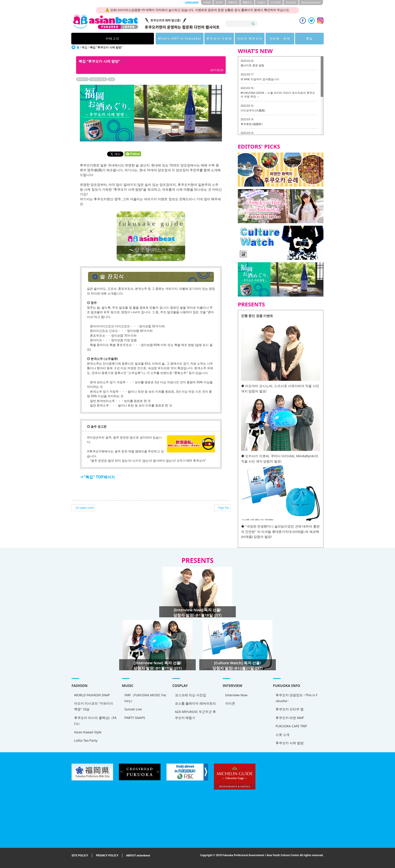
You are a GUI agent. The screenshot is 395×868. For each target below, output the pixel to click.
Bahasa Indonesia (311, 2)
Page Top (224, 508)
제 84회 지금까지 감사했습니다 (260, 79)
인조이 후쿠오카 (224, 38)
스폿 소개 (283, 735)
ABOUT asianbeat (138, 856)
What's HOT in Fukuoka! (151, 38)
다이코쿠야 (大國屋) (253, 110)
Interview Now (236, 695)
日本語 (207, 2)
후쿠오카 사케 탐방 (290, 743)
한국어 (219, 2)
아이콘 (230, 703)
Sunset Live (133, 709)
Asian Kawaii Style (88, 732)
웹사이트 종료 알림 (252, 65)
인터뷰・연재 (255, 38)
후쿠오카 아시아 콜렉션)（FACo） (95, 721)
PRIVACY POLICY (107, 856)
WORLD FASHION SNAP (92, 695)
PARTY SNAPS (135, 718)
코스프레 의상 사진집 (190, 695)
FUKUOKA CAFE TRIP (291, 726)
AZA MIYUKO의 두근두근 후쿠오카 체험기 (195, 715)
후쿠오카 (82, 79)
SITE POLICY (80, 856)
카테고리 (109, 38)
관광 (111, 79)
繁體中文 (247, 2)
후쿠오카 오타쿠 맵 (290, 709)
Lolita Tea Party (86, 740)
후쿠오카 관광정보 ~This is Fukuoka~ (297, 698)
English (261, 2)
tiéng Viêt (291, 2)
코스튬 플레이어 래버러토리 (195, 703)
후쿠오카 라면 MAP (290, 718)
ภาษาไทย (276, 2)
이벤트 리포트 (98, 79)
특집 (286, 38)
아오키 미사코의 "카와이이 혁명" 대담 (94, 706)
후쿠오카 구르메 (192, 38)
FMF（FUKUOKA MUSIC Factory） (145, 698)
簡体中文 (233, 2)
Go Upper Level (85, 508)
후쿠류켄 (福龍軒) (251, 124)
